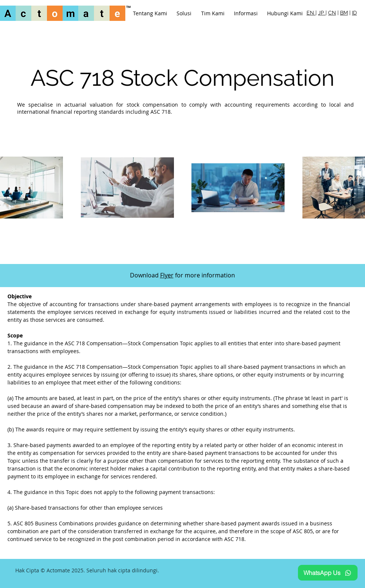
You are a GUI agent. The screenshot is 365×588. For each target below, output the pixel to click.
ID (354, 13)
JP (322, 13)
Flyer (167, 275)
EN (311, 13)
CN (332, 13)
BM (344, 13)
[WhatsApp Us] (328, 573)
